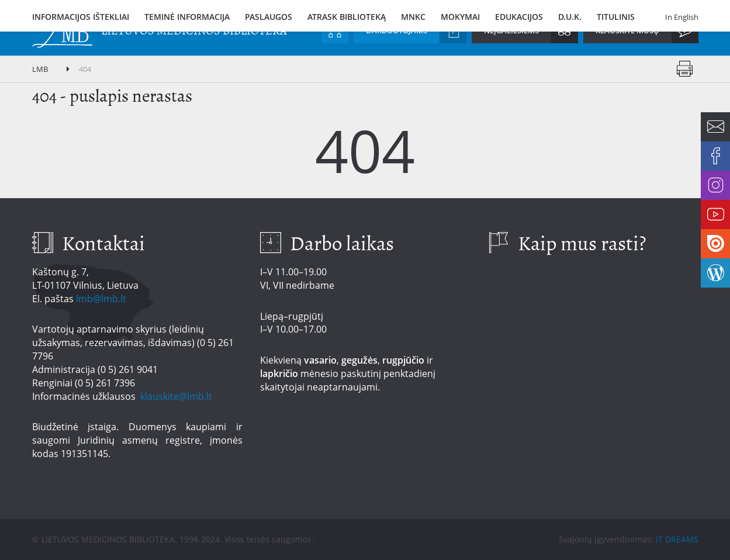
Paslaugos (269, 17)
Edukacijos (519, 17)
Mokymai (460, 17)
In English (682, 17)
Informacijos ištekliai (81, 17)
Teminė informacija (187, 17)
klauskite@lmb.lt (177, 396)
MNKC (413, 17)
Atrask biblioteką (347, 17)
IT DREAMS (677, 539)
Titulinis (616, 17)
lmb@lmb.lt (101, 299)
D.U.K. (570, 17)
